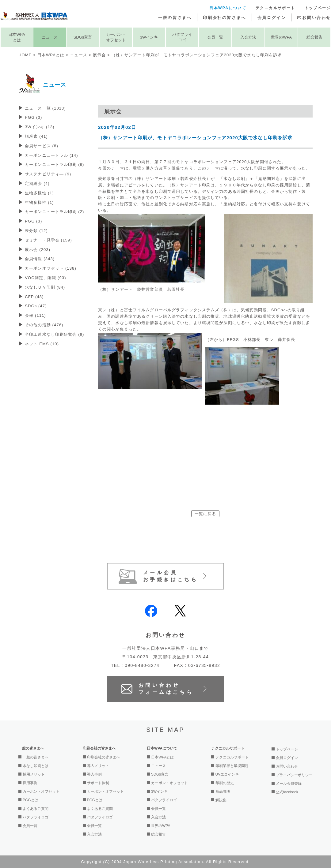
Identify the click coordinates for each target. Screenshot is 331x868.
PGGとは (30, 800)
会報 (35, 315)
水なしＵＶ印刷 (45, 287)
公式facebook (287, 792)
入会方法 (248, 37)
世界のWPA (281, 37)
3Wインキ (149, 37)
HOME (25, 55)
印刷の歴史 (225, 783)
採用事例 (30, 783)
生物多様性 (39, 193)
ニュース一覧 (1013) (45, 108)
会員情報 (40, 259)
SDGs (36, 306)
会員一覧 (215, 37)
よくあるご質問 (36, 809)
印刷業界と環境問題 (232, 766)
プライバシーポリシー (294, 775)
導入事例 (94, 774)
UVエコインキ (227, 774)
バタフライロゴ (182, 37)
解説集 (221, 800)
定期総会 (37, 183)
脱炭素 (36, 136)
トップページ (318, 8)
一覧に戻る (205, 514)
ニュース (50, 37)
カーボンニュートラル (51, 155)
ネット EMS (42, 344)
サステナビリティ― (48, 174)
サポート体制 (98, 783)
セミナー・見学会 (48, 240)
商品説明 (223, 791)
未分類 (36, 231)
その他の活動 (44, 325)
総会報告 (314, 37)
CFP (34, 297)
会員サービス (42, 146)
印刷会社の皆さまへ (224, 18)
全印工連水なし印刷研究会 (54, 334)
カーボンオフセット (51, 268)
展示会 (99, 55)
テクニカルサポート (276, 8)
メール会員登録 (289, 784)
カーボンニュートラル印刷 (54, 165)
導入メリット (98, 766)
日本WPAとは (17, 37)
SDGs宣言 (83, 37)
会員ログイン (272, 18)
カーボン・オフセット (116, 37)
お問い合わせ (317, 18)
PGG (33, 117)
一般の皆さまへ (175, 18)
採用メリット (34, 774)
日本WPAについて (228, 8)
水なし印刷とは (36, 766)
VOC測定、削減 (45, 278)
